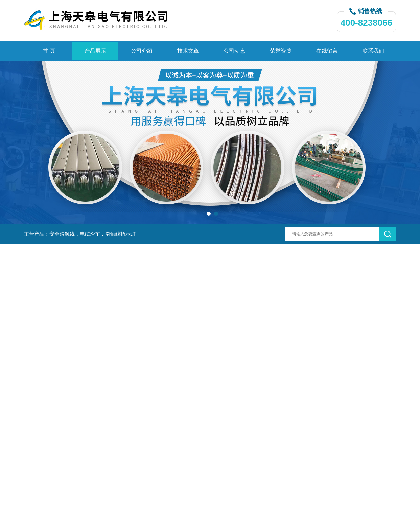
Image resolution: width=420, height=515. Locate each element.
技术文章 (188, 51)
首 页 (49, 51)
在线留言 (327, 51)
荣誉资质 (281, 51)
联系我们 (373, 51)
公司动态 (234, 51)
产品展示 (95, 51)
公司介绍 (142, 51)
